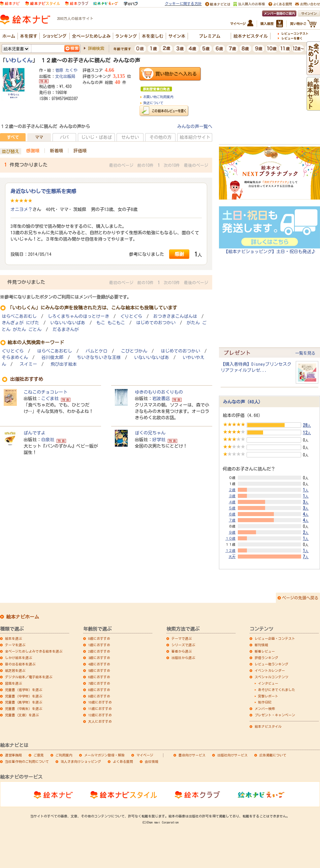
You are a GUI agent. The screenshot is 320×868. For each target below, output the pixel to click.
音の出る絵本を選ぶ (20, 664)
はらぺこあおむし (19, 316)
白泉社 (48, 440)
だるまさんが (66, 330)
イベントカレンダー (270, 670)
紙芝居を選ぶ (15, 670)
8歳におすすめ (99, 690)
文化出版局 (65, 76)
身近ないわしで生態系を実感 (43, 191)
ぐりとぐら (131, 316)
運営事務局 (13, 755)
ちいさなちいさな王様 (99, 357)
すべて (13, 137)
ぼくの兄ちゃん (150, 433)
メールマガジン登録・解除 (104, 755)
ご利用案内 (64, 755)
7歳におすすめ (99, 683)
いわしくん (19, 60)
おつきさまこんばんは (175, 316)
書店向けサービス (192, 755)
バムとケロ (97, 351)
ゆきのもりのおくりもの (159, 392)
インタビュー (268, 683)
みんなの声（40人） (243, 402)
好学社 (159, 440)
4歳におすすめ (99, 664)
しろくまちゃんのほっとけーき (78, 316)
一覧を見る (305, 353)
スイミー (28, 364)
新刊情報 (261, 645)
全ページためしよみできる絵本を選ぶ (34, 651)
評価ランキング (266, 658)
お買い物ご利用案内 (158, 97)
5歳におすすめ (99, 670)
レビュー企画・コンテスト (275, 638)
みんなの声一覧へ (195, 126)
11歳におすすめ (100, 709)
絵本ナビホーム (23, 617)
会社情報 (152, 761)
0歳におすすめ (99, 638)
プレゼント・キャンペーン (275, 715)
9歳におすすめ (99, 696)
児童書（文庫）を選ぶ (22, 715)
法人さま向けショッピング (81, 761)
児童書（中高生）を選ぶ (24, 709)
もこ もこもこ (111, 323)
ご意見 (39, 755)
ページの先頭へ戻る (300, 598)
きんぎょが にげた (20, 323)
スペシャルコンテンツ (271, 677)
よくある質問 (123, 761)
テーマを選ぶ (15, 645)
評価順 (80, 151)
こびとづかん (134, 351)
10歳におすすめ (100, 702)
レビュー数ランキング (271, 664)
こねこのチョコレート (45, 392)
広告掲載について (273, 755)
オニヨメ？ (21, 209)
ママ (39, 137)
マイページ (145, 755)
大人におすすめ (100, 721)
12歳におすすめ (100, 715)
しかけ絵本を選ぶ (19, 658)
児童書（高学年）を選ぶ (24, 702)
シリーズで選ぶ (183, 645)
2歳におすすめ (99, 651)
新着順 (56, 151)
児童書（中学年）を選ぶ (24, 696)
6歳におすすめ (99, 677)
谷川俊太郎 (52, 357)
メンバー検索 (265, 709)
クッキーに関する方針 (183, 4)
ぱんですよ (35, 433)
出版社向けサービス (232, 755)
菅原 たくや (66, 70)
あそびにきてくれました (277, 690)
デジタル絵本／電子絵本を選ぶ (29, 677)
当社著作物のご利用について (27, 761)
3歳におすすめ (99, 658)
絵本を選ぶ (13, 638)
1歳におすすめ (99, 645)
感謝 (179, 254)
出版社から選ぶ (183, 658)
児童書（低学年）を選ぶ (24, 690)
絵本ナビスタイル (268, 726)
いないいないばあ (68, 323)
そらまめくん (15, 357)
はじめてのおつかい (156, 323)
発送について (153, 103)
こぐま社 (50, 398)
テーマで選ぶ (182, 638)
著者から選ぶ (182, 651)
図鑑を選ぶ (13, 683)
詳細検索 (96, 48)
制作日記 (265, 702)
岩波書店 (161, 398)
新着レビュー (265, 651)
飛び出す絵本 (64, 364)
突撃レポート (268, 696)
